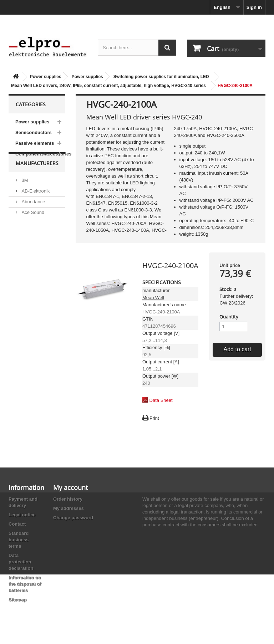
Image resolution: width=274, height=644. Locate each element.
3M (24, 195)
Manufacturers (37, 180)
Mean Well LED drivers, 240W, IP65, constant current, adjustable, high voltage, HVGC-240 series (108, 86)
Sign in (254, 7)
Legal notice (22, 515)
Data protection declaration (21, 562)
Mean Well (153, 298)
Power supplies (46, 77)
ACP (26, 244)
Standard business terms (19, 540)
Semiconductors (34, 132)
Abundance (33, 216)
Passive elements (35, 143)
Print (154, 418)
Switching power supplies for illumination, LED (161, 77)
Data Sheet (161, 400)
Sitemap (18, 600)
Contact (17, 524)
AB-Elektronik (35, 205)
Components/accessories (40, 154)
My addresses (68, 508)
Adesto (28, 254)
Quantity (229, 317)
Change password (73, 518)
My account (70, 487)
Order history (68, 499)
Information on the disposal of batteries (25, 584)
